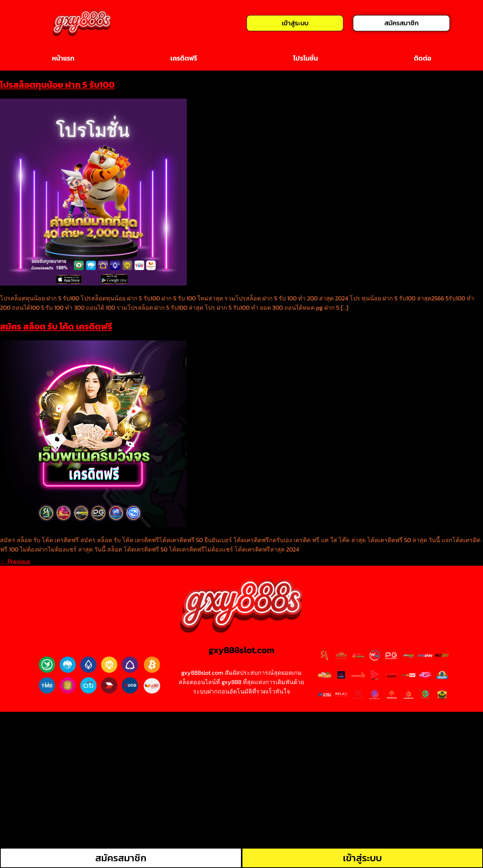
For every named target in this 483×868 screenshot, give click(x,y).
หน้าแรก (63, 58)
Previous (15, 561)
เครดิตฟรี (184, 58)
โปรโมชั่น (306, 58)
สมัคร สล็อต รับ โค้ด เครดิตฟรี (56, 326)
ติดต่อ (423, 58)
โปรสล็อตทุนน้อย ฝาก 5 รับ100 (57, 85)
